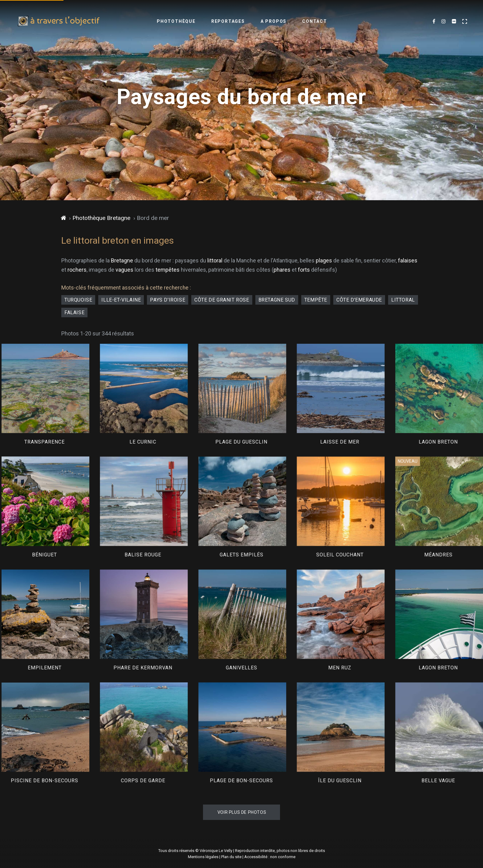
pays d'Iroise (168, 300)
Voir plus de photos (242, 812)
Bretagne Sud (277, 300)
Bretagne (122, 260)
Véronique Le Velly (216, 851)
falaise (74, 312)
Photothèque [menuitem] (176, 21)
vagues (124, 270)
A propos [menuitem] (274, 21)
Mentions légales (203, 857)
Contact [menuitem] (315, 21)
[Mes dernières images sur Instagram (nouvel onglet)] (444, 22)
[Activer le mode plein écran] (465, 21)
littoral (215, 260)
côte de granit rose (222, 300)
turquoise (78, 300)
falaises (408, 260)
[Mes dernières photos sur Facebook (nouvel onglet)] (434, 22)
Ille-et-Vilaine (121, 300)
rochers (77, 270)
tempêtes (168, 270)
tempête (316, 300)
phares (282, 270)
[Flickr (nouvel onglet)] (454, 22)
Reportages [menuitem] (228, 21)
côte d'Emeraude (359, 300)
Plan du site (231, 857)
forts (304, 270)
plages (324, 260)
